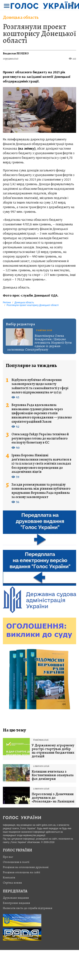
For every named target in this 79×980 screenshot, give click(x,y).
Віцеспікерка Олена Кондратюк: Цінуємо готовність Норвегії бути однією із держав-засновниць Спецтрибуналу (39, 342)
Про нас (8, 857)
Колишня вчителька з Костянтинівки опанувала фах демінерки (53, 775)
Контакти (9, 877)
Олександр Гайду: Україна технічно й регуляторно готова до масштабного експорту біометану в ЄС (40, 438)
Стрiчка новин (12, 883)
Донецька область (21, 17)
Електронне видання (16, 903)
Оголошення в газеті (16, 862)
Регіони (7, 302)
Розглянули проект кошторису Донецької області (39, 33)
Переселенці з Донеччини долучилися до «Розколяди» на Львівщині (53, 798)
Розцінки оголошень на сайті (22, 872)
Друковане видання (16, 898)
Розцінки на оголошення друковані (26, 867)
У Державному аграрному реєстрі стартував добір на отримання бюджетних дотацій (53, 751)
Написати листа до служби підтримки (28, 908)
